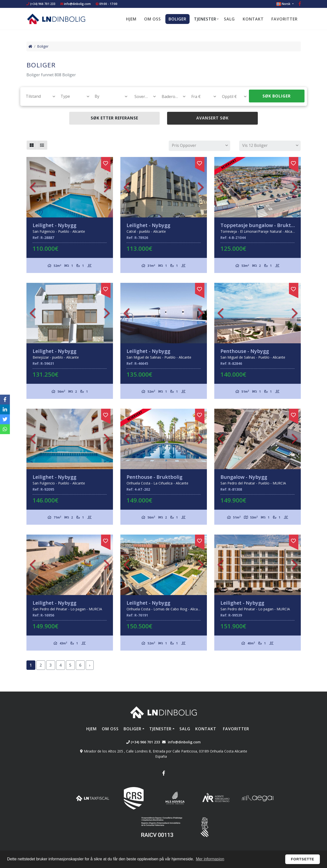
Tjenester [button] (205, 19)
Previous (33, 187)
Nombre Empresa (56, 19)
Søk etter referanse (114, 118)
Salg (229, 19)
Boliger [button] (177, 19)
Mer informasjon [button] (210, 859)
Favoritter (284, 19)
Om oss (153, 19)
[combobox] (38, 96)
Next (107, 187)
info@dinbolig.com (77, 4)
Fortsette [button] (303, 859)
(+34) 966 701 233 (41, 4)
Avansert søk (212, 118)
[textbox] (38, 96)
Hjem (131, 19)
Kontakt (253, 19)
